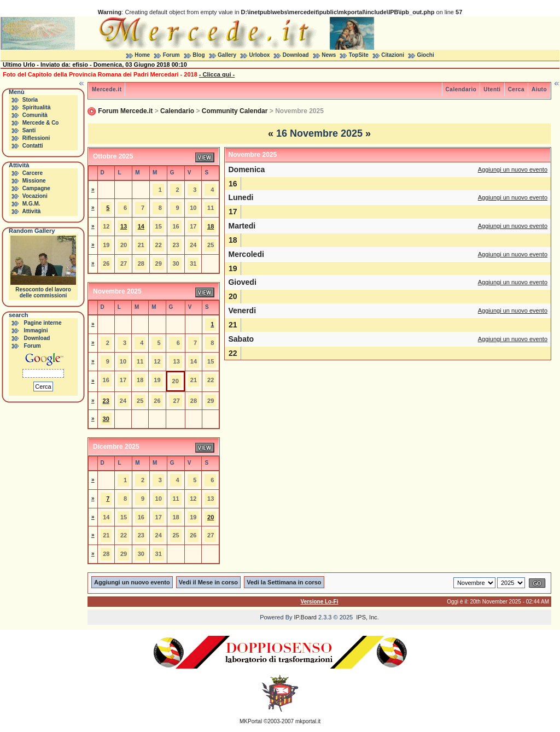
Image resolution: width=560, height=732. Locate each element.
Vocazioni (35, 196)
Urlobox (260, 55)
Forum (171, 55)
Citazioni (393, 55)
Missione (34, 181)
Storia (30, 100)
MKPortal (251, 721)
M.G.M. (31, 204)
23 (106, 401)
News (329, 55)
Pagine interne (43, 323)
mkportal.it (308, 721)
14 (141, 226)
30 (106, 419)
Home (142, 55)
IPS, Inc (367, 617)
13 (124, 226)
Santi (29, 130)
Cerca (516, 89)
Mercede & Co (41, 123)
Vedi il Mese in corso (208, 582)
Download (296, 55)
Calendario (461, 89)
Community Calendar (235, 111)
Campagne (36, 188)
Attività (31, 211)
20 (211, 517)
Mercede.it (107, 89)
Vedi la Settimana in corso (284, 582)
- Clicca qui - (217, 74)
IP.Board (305, 617)
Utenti (492, 89)
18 (211, 226)
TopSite (359, 55)
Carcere (33, 173)
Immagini (36, 330)
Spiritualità (37, 107)
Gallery (227, 55)
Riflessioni (36, 138)
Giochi (426, 55)
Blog (199, 55)
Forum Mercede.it (125, 111)
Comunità (35, 115)
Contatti (33, 146)
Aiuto (539, 89)
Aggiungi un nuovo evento (513, 169)
